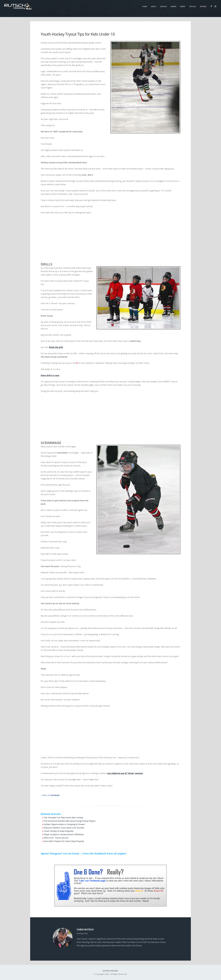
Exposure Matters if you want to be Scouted (64, 828)
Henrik (173, 6)
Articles (193, 6)
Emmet (183, 6)
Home (145, 6)
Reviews (203, 6)
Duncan (163, 6)
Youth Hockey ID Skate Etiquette (59, 831)
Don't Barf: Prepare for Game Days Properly (64, 841)
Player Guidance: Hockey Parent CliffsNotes (64, 834)
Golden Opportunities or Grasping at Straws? (65, 824)
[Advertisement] (111, 237)
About (154, 6)
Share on (51, 795)
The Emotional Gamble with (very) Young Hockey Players (70, 821)
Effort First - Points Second (56, 838)
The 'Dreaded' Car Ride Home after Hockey (64, 818)
